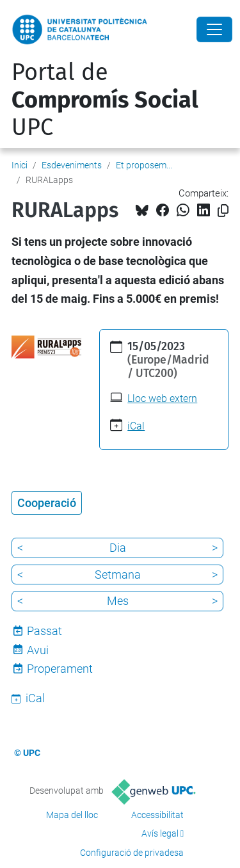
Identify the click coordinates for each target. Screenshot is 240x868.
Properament (60, 669)
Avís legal (160, 833)
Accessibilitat (157, 815)
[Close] (214, 29)
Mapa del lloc (72, 815)
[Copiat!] (223, 211)
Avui (38, 650)
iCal (136, 426)
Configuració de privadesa (132, 853)
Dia (118, 548)
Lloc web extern (162, 398)
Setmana (118, 575)
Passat (44, 631)
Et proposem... (144, 165)
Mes (118, 601)
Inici (20, 165)
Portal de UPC (105, 100)
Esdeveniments (72, 165)
